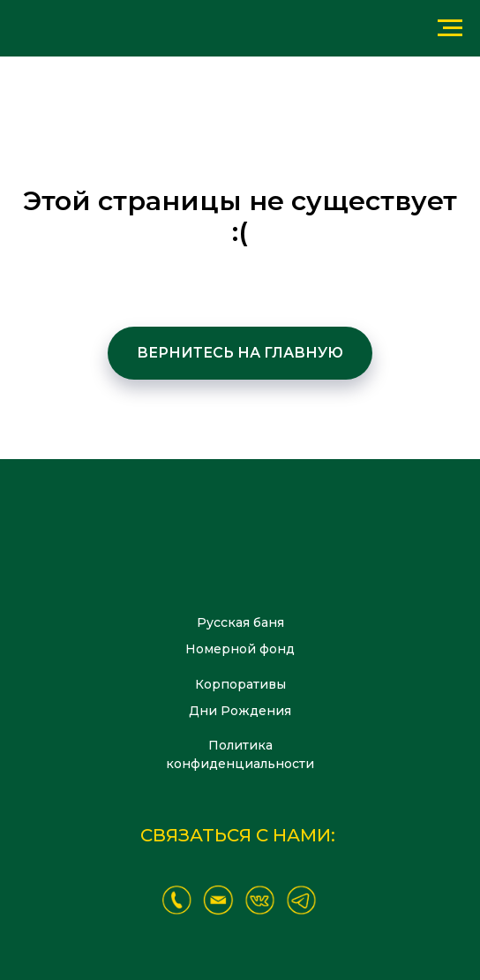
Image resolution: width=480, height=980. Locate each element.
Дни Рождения (240, 711)
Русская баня (240, 622)
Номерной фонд (240, 649)
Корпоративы (240, 684)
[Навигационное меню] (450, 28)
